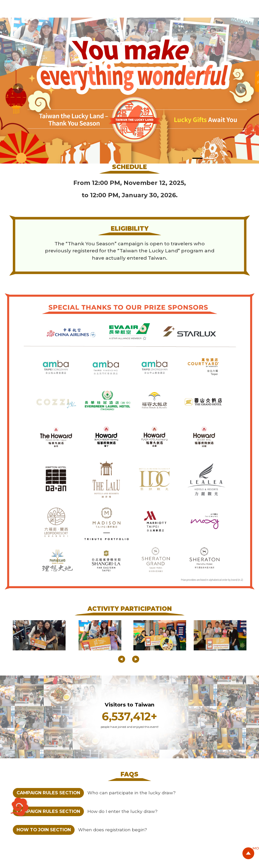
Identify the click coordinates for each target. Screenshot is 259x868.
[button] (18, 88)
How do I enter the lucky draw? (122, 811)
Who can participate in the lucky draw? (132, 793)
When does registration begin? (113, 830)
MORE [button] (233, 848)
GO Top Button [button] (248, 855)
